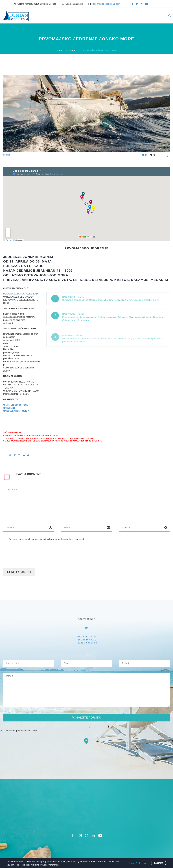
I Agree (159, 863)
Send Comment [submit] (19, 572)
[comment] (86, 503)
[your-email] (86, 663)
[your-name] (29, 663)
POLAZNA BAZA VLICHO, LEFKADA (21, 294)
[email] (86, 528)
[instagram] (80, 836)
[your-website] (144, 663)
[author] (29, 528)
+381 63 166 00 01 (86, 641)
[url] (144, 528)
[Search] (169, 16)
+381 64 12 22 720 (74, 4)
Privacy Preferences (138, 863)
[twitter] (87, 836)
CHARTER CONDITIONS (16, 405)
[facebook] (73, 836)
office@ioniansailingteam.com (106, 4)
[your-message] (86, 690)
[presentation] (27, 556)
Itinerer (7, 155)
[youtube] (100, 836)
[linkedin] (93, 836)
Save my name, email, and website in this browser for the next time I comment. (47, 539)
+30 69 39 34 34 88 (87, 644)
